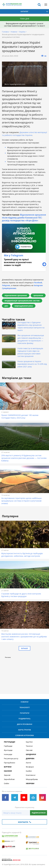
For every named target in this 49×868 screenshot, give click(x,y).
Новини (14, 32)
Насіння (8, 771)
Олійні (6, 783)
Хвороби (30, 783)
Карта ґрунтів (24, 730)
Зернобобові (9, 779)
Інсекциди (8, 754)
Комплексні (31, 775)
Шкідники (31, 754)
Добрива (30, 759)
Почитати (25, 713)
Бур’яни (8, 767)
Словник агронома (25, 735)
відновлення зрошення (16, 295)
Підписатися (39, 813)
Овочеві (29, 750)
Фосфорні (30, 767)
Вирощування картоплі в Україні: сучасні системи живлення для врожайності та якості (24, 25)
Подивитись (24, 719)
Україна (22, 32)
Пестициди (10, 742)
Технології (25, 707)
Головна (5, 32)
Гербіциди (8, 746)
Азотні (28, 763)
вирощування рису (24, 306)
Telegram (6, 285)
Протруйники (9, 763)
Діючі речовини (25, 724)
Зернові (7, 775)
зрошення (38, 295)
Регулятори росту (11, 759)
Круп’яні (29, 742)
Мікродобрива (32, 779)
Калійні (29, 771)
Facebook (38, 283)
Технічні (29, 746)
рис (6, 306)
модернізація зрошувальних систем (22, 301)
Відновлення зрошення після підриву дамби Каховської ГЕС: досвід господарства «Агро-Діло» (24, 218)
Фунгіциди (8, 750)
